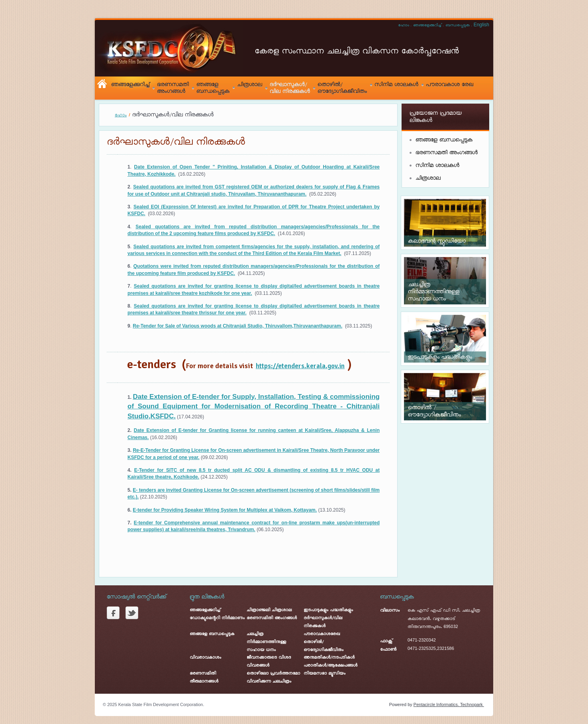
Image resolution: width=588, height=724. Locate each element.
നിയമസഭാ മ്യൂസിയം (324, 674)
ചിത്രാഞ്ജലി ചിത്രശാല (269, 610)
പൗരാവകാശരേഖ (322, 634)
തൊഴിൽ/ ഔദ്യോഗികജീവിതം (342, 88)
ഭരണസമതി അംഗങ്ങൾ (173, 88)
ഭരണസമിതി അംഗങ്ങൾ (272, 618)
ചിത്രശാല (250, 85)
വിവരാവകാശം (205, 658)
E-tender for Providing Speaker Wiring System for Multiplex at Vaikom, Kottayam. (225, 510)
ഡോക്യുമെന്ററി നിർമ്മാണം (217, 618)
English (481, 25)
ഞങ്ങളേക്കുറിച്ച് (427, 26)
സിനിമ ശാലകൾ (396, 85)
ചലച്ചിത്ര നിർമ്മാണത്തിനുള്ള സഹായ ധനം (266, 642)
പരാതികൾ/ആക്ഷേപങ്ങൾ (330, 666)
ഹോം (404, 26)
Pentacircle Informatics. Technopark (449, 704)
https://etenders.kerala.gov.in (300, 366)
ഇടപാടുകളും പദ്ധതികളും (328, 610)
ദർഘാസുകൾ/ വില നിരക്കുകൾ (290, 88)
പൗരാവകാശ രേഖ (450, 85)
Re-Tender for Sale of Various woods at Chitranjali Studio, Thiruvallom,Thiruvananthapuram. (237, 326)
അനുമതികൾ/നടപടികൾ (329, 658)
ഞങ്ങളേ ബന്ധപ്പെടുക (213, 88)
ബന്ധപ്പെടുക (458, 26)
